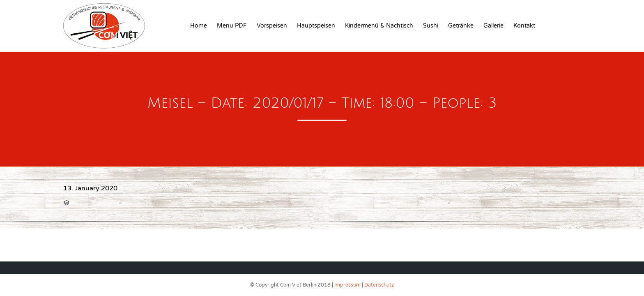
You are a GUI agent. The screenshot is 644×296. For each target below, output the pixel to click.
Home (199, 26)
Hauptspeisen (316, 26)
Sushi (431, 26)
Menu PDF (232, 26)
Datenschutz (379, 285)
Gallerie (493, 26)
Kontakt (524, 26)
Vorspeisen (272, 26)
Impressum (347, 285)
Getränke (461, 26)
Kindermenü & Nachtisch (379, 26)
